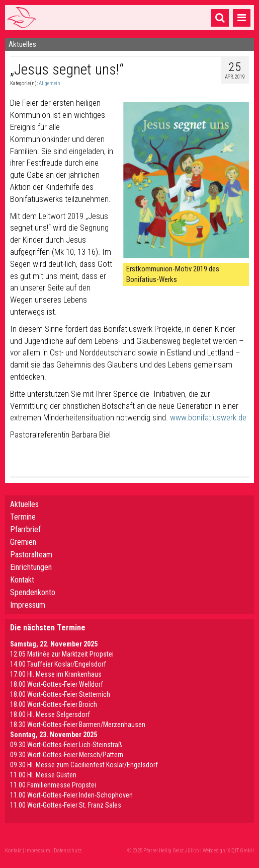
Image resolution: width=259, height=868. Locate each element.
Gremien (23, 542)
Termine (23, 517)
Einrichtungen (31, 567)
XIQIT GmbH (241, 851)
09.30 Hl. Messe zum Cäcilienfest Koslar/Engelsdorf (84, 765)
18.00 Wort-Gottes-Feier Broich (54, 704)
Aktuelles (24, 504)
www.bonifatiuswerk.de (208, 417)
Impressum (28, 605)
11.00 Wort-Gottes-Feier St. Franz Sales (66, 805)
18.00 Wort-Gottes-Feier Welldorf (57, 684)
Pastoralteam (31, 555)
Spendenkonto (33, 592)
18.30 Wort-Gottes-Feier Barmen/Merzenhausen (78, 725)
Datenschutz (68, 851)
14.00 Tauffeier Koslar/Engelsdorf (58, 664)
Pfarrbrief (25, 529)
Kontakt (22, 580)
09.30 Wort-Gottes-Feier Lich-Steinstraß (66, 745)
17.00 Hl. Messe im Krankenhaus (56, 674)
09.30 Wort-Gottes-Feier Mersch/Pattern (67, 755)
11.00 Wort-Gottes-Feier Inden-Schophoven (71, 795)
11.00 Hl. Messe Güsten (43, 775)
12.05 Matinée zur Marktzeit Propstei (62, 654)
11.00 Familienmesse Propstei (53, 785)
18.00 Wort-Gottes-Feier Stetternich (60, 694)
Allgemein (50, 83)
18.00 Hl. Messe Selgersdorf (50, 714)
